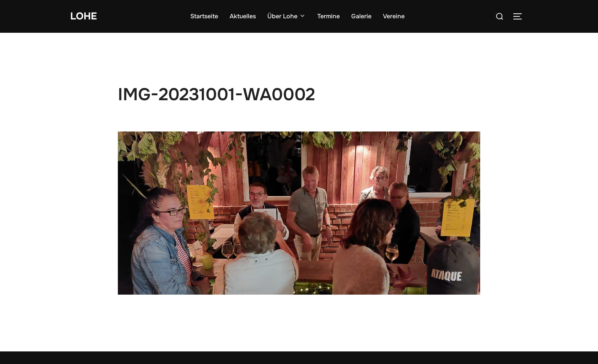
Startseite (204, 16)
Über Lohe (287, 16)
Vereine (394, 16)
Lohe (84, 16)
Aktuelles (243, 16)
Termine (329, 16)
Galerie (361, 16)
